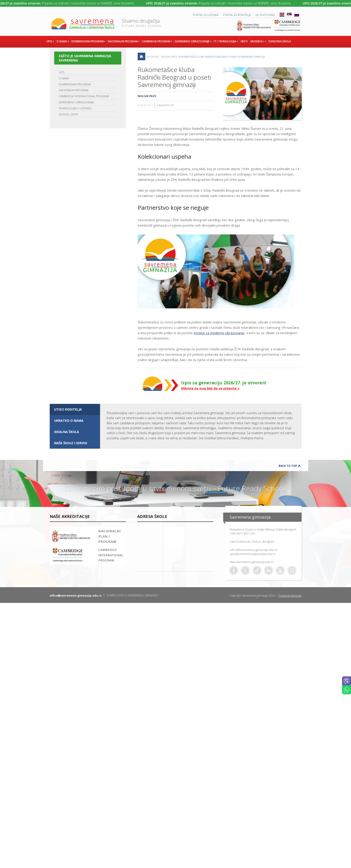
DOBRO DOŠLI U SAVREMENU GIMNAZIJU (132, 595)
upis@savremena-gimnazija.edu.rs (252, 554)
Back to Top (288, 466)
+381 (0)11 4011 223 (242, 533)
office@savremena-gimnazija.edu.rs (253, 550)
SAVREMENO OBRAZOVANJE (76, 102)
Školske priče (169, 57)
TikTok (257, 570)
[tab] (75, 409)
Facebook (234, 570)
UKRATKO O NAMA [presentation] (69, 421)
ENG (282, 15)
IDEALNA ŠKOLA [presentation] (67, 432)
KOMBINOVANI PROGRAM (75, 84)
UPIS (62, 72)
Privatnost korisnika (290, 596)
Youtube (280, 570)
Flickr (292, 570)
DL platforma (265, 15)
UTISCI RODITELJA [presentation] (68, 409)
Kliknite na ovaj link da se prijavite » (210, 388)
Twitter (245, 570)
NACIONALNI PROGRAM (74, 90)
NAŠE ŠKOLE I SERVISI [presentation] (71, 443)
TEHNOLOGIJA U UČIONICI (75, 108)
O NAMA (64, 78)
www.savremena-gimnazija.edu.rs (252, 562)
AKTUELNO (152, 57)
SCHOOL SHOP (68, 114)
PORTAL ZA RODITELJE (237, 15)
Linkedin (269, 570)
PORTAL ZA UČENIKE (206, 15)
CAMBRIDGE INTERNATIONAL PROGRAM (84, 96)
